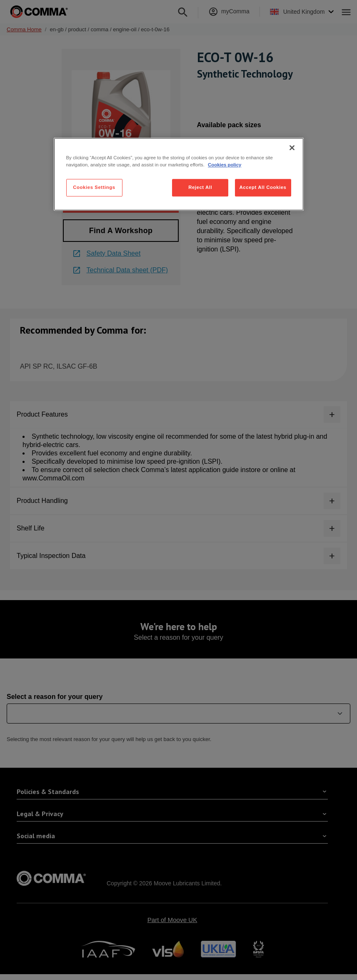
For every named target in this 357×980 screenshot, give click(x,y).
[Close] (292, 148)
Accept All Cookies (263, 187)
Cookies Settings (94, 187)
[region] (179, 174)
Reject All (200, 187)
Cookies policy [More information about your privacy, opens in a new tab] (225, 165)
